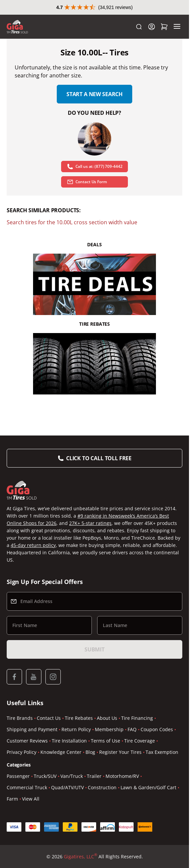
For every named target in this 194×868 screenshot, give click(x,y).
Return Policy (76, 729)
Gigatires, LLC (80, 857)
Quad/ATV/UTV (67, 787)
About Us (107, 718)
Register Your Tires (120, 752)
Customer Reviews (27, 741)
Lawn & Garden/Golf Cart (148, 787)
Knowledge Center (61, 752)
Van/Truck (72, 776)
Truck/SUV (45, 776)
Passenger (18, 776)
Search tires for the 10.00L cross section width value (72, 222)
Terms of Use (106, 741)
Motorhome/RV (122, 776)
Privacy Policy (22, 752)
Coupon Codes (157, 729)
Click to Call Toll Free (99, 458)
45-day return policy (33, 545)
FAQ (132, 729)
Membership (109, 729)
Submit (94, 649)
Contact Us (49, 718)
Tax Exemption (162, 752)
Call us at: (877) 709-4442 (95, 167)
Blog (90, 752)
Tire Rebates (79, 718)
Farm (12, 799)
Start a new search (94, 94)
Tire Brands (20, 718)
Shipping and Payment (32, 729)
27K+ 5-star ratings (90, 523)
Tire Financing (137, 718)
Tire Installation (69, 741)
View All (31, 799)
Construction (102, 787)
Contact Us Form (87, 182)
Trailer (94, 776)
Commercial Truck (27, 787)
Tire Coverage (140, 741)
